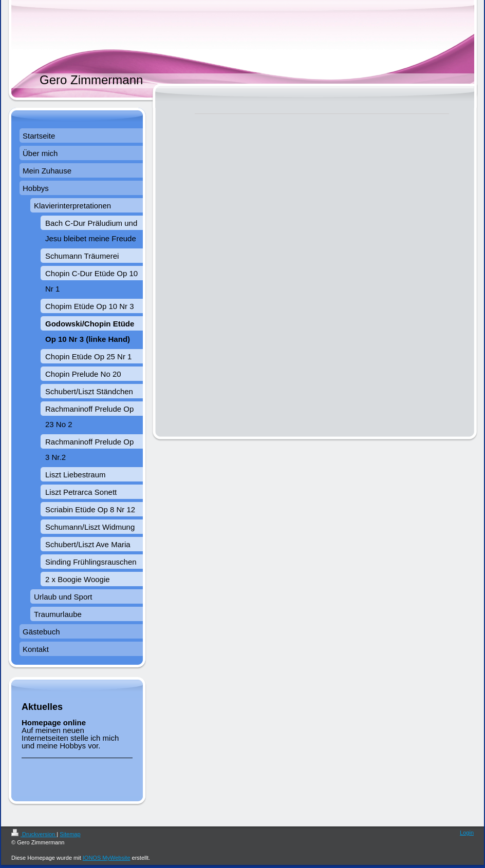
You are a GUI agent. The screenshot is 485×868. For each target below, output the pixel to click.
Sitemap (70, 834)
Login (467, 833)
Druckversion (34, 834)
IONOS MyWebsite (107, 858)
